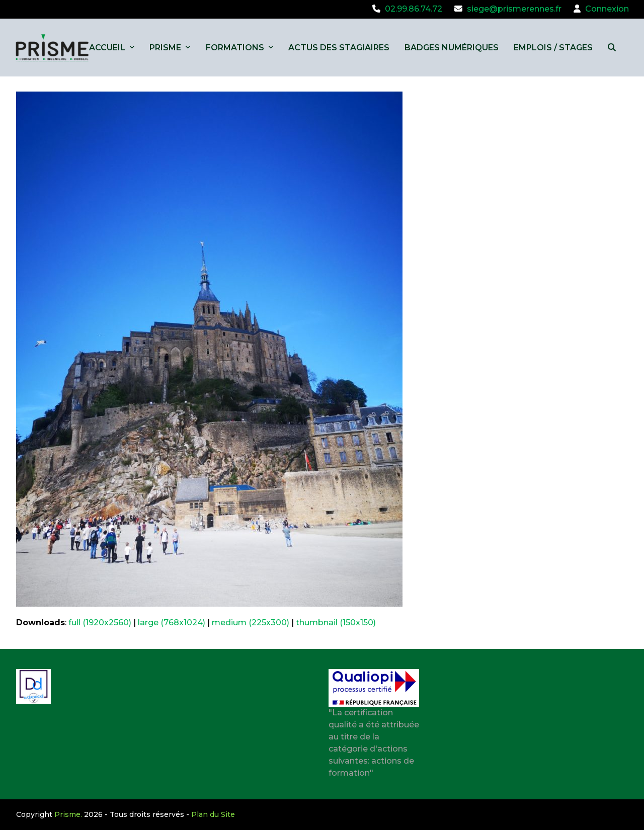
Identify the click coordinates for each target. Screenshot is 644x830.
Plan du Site (213, 814)
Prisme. (68, 814)
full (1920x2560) (100, 622)
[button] (612, 48)
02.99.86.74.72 (414, 9)
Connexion (607, 9)
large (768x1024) (172, 622)
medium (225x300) (251, 622)
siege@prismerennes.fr (514, 9)
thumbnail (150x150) (336, 622)
